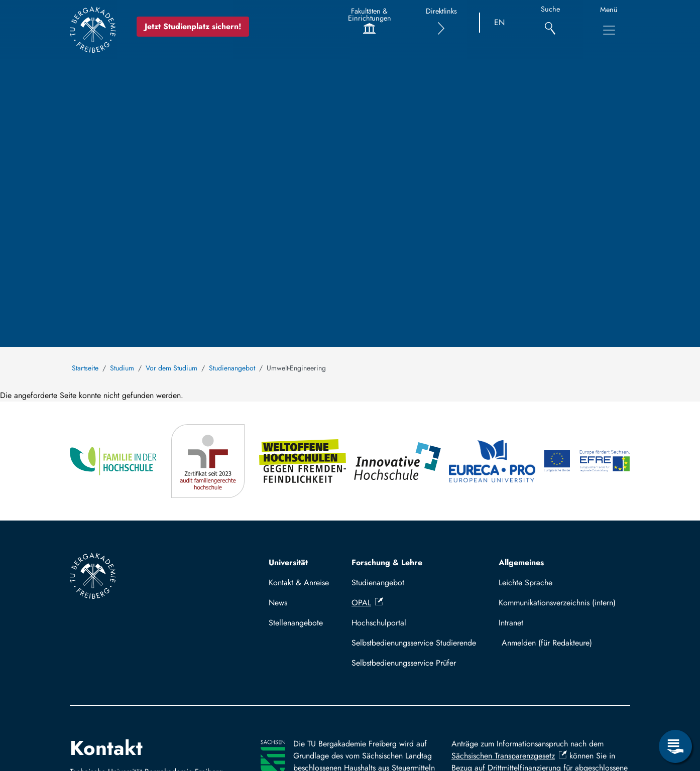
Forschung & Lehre (387, 562)
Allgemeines (521, 562)
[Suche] (550, 23)
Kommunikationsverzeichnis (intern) (557, 603)
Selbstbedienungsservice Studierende (414, 643)
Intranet (511, 623)
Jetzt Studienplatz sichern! (193, 26)
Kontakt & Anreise (299, 583)
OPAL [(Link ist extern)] (367, 603)
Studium (122, 368)
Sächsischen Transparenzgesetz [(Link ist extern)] (509, 756)
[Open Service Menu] (675, 746)
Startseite (85, 368)
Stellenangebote (296, 623)
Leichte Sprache (526, 583)
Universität (288, 562)
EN (499, 22)
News (278, 603)
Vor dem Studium (171, 368)
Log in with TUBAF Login (562, 643)
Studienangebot (232, 368)
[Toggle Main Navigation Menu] (609, 30)
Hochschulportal (379, 623)
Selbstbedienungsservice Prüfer (404, 663)
